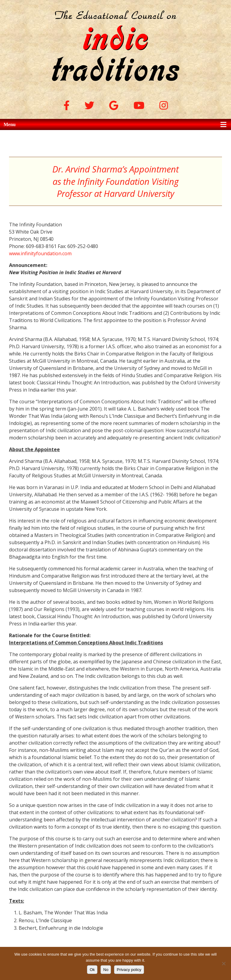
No (106, 970)
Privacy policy (129, 970)
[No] (223, 963)
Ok (92, 970)
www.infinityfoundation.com (40, 253)
